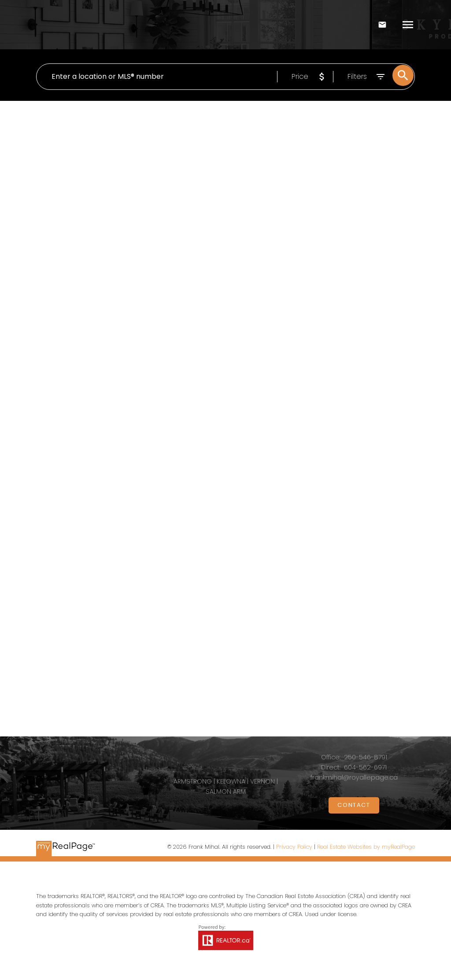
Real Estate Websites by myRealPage (366, 849)
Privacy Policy (294, 849)
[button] (354, 807)
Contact (354, 807)
